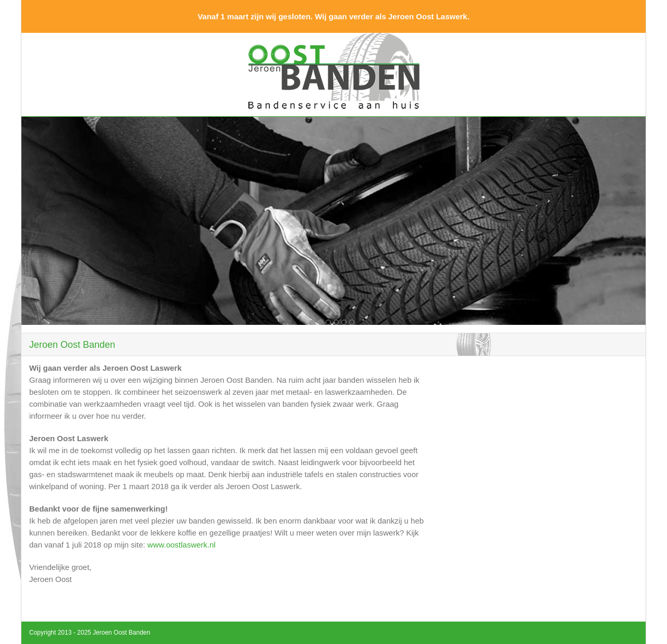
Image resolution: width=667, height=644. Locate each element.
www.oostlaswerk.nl (182, 545)
